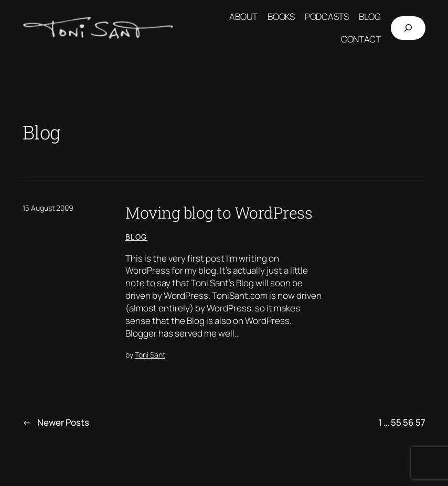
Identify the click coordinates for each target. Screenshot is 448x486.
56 (408, 422)
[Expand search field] (408, 28)
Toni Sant (150, 355)
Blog (136, 237)
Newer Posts (56, 423)
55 (396, 422)
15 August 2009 (48, 208)
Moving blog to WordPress (219, 212)
